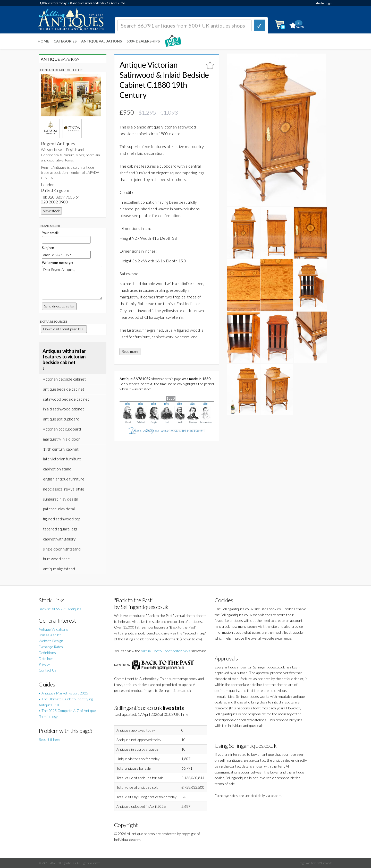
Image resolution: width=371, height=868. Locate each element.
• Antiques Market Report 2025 (63, 693)
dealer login (324, 3)
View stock (51, 211)
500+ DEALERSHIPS (143, 41)
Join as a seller (50, 635)
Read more (130, 351)
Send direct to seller (59, 306)
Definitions (47, 653)
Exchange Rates (51, 647)
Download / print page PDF (64, 329)
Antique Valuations (102, 41)
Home (43, 41)
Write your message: (57, 263)
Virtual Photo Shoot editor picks (166, 651)
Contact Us (48, 670)
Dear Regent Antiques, (72, 283)
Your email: (50, 233)
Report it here (49, 739)
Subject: (48, 248)
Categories (65, 41)
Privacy (44, 664)
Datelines (46, 659)
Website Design (51, 641)
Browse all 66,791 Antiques (60, 609)
